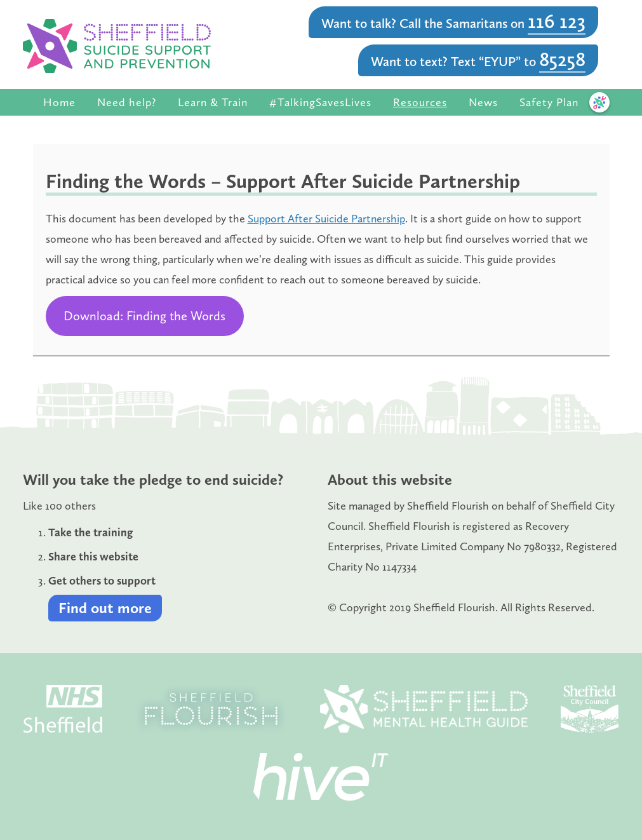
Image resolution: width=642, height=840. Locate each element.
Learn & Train (213, 102)
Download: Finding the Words (144, 316)
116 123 (557, 21)
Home (59, 102)
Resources (420, 102)
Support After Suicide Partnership (326, 219)
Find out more (105, 608)
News (483, 102)
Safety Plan (549, 102)
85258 (562, 59)
